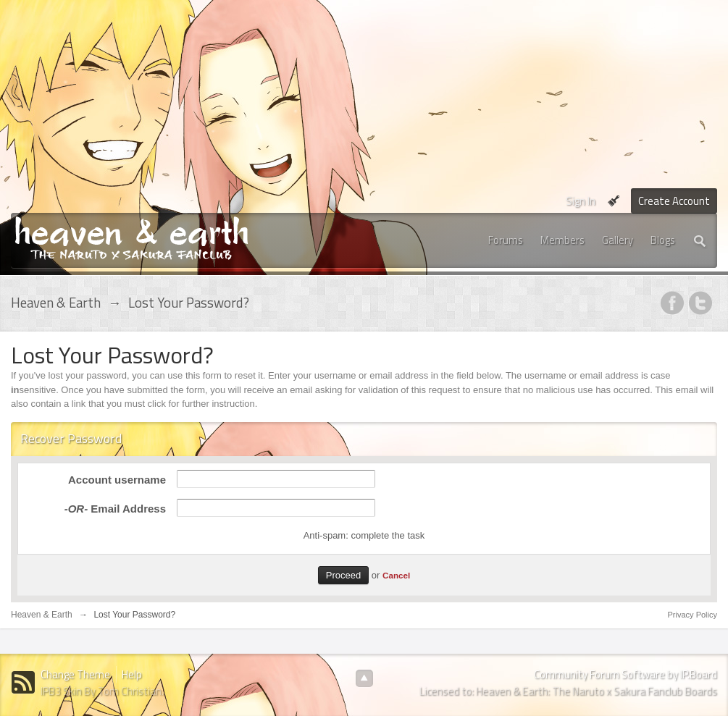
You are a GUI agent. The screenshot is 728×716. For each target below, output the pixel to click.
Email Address (115, 509)
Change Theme (75, 674)
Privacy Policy (693, 615)
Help (132, 674)
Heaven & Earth (42, 615)
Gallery (618, 240)
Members (562, 240)
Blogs (663, 240)
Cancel (396, 575)
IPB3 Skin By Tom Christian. (102, 691)
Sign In (581, 201)
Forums (506, 240)
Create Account (674, 201)
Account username (117, 480)
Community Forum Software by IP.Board (626, 674)
